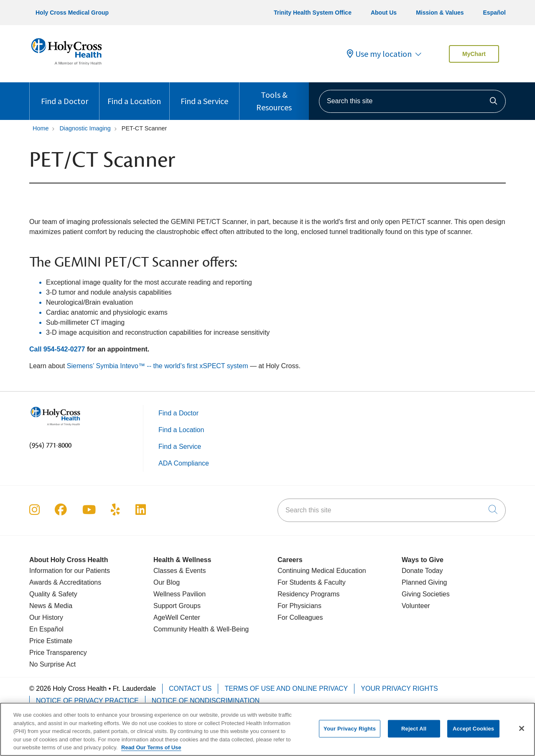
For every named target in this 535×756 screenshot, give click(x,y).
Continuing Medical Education (322, 571)
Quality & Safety (53, 594)
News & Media (51, 606)
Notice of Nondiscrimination (206, 701)
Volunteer (416, 606)
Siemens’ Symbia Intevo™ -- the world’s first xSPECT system (158, 366)
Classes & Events (180, 571)
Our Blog (167, 582)
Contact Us (190, 689)
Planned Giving (424, 582)
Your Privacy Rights (399, 689)
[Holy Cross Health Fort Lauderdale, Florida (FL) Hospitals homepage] (66, 67)
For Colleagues (300, 617)
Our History (46, 617)
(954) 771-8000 (50, 445)
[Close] (522, 734)
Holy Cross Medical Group (72, 13)
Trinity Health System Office (313, 13)
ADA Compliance (184, 463)
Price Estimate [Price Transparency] (51, 641)
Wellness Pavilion (180, 594)
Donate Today (422, 571)
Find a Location (134, 94)
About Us (384, 13)
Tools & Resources (274, 97)
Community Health (181, 629)
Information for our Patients (70, 571)
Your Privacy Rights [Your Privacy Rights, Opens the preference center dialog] (350, 734)
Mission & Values (440, 13)
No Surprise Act (52, 664)
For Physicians (299, 606)
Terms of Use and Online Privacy (286, 689)
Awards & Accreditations (65, 582)
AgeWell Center (177, 617)
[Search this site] (412, 101)
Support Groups (177, 606)
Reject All (414, 734)
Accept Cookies (473, 734)
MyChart (474, 54)
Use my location (379, 54)
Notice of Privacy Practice (87, 701)
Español (494, 13)
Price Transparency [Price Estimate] (58, 653)
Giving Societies (426, 594)
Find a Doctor (65, 94)
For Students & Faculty (312, 582)
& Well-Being (229, 629)
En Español (46, 629)
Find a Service (204, 94)
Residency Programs (309, 594)
